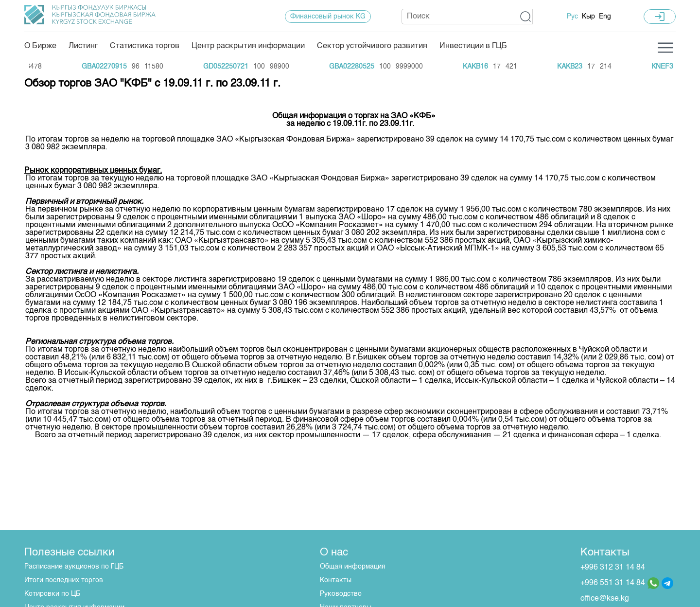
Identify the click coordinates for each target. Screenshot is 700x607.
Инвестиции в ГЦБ (473, 46)
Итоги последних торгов (64, 580)
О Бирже (40, 46)
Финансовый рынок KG (328, 17)
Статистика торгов (145, 46)
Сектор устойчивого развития (372, 46)
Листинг (83, 46)
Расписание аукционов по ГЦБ (74, 567)
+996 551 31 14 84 (613, 583)
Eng (605, 17)
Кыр (588, 17)
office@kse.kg (605, 599)
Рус (572, 17)
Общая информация (353, 567)
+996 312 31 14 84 (613, 568)
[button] (526, 17)
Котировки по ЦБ (52, 594)
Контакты (336, 580)
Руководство (341, 594)
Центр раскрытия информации (248, 46)
